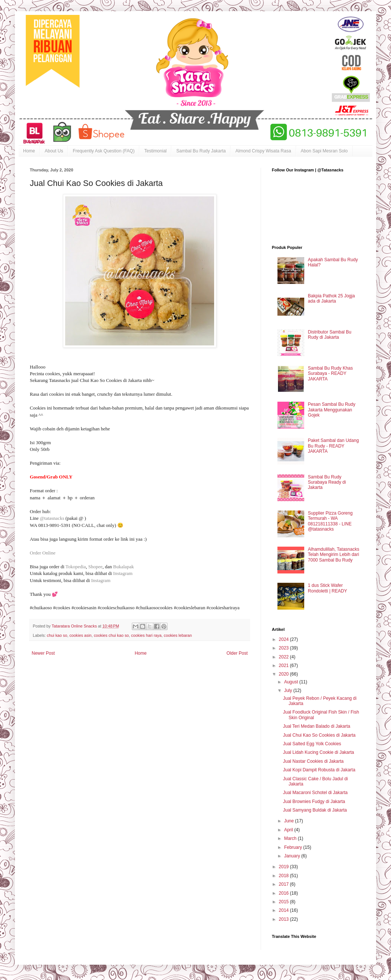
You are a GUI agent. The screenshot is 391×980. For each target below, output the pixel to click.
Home (29, 151)
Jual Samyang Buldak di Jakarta (315, 810)
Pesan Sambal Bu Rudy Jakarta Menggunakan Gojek (332, 410)
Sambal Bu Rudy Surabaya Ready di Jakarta (327, 482)
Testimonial (155, 151)
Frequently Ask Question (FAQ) (104, 151)
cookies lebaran (178, 635)
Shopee (95, 567)
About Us (54, 151)
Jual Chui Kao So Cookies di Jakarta (319, 735)
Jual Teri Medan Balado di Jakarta (317, 726)
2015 (284, 902)
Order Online (43, 553)
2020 (284, 674)
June (290, 821)
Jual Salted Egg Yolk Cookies (312, 744)
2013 (284, 919)
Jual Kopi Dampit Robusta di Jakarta (319, 770)
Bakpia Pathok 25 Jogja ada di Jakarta (331, 298)
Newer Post (43, 653)
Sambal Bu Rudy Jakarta (201, 151)
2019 (284, 867)
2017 (284, 884)
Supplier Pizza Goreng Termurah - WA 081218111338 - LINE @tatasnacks (330, 521)
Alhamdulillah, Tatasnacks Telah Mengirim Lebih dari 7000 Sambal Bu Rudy (334, 555)
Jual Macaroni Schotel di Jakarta (315, 793)
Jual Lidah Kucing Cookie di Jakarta (319, 752)
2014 (284, 910)
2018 (284, 876)
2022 (284, 657)
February (294, 847)
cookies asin (80, 635)
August (292, 682)
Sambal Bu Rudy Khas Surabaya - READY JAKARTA (330, 374)
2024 (284, 639)
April (289, 830)
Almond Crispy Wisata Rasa (263, 151)
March (291, 838)
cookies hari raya (146, 635)
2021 (284, 666)
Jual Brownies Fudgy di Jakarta (314, 802)
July (289, 690)
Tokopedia (76, 567)
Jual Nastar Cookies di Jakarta (313, 761)
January (293, 856)
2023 (284, 648)
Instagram (123, 573)
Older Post (237, 653)
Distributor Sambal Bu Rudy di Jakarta (330, 335)
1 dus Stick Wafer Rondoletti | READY (328, 588)
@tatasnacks (52, 518)
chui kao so (57, 635)
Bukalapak (124, 567)
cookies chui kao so (111, 635)
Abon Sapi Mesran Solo (324, 151)
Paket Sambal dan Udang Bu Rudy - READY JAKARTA (333, 446)
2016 (284, 893)
